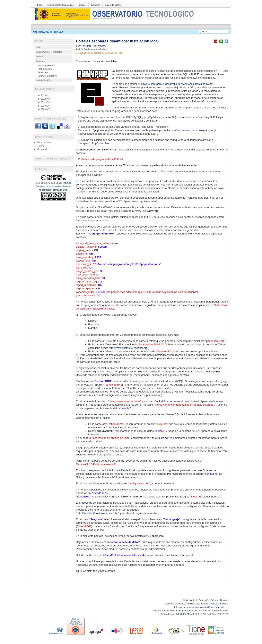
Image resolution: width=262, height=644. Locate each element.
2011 (42, 102)
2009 (42, 109)
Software (95, 5)
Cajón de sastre (113, 5)
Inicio (40, 5)
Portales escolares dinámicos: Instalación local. (118, 41)
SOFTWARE (84, 46)
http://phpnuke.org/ (99, 130)
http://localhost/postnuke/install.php (98, 513)
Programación (45, 69)
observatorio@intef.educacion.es (212, 607)
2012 (42, 99)
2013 (42, 95)
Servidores (100, 46)
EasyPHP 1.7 (212, 117)
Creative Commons (219, 604)
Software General (46, 65)
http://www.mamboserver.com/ (128, 130)
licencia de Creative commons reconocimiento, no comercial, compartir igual (53, 186)
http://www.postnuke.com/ (161, 130)
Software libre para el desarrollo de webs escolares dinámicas (176, 84)
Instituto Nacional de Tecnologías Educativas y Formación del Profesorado (191, 611)
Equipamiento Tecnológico (61, 5)
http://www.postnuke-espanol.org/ (196, 130)
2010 (42, 106)
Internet (82, 5)
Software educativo (47, 76)
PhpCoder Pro (100, 143)
